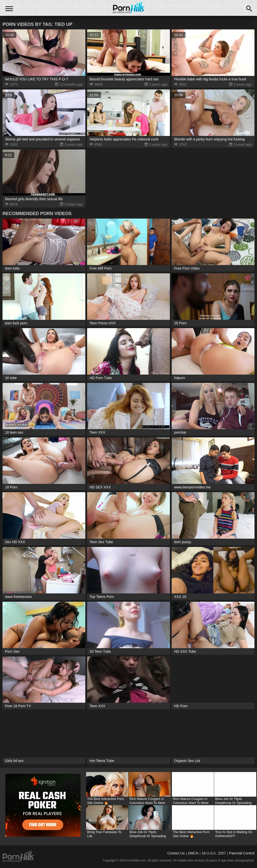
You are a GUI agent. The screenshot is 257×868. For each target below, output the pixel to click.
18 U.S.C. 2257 (214, 853)
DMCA (193, 853)
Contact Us (176, 853)
